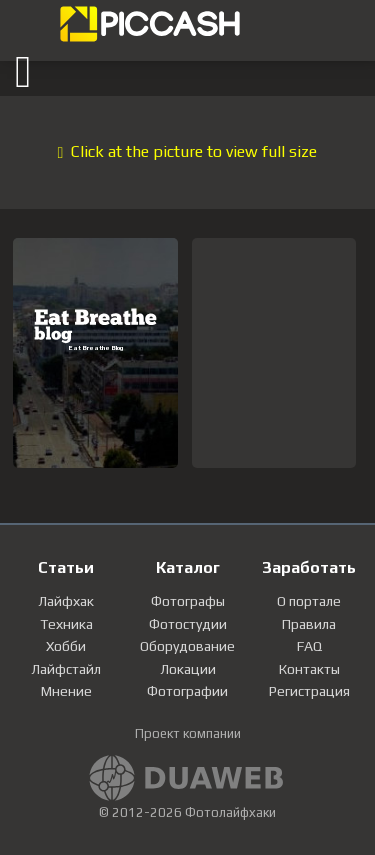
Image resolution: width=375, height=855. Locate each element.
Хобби (66, 646)
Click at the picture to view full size (188, 151)
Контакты (309, 669)
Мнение (66, 691)
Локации (188, 669)
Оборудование (187, 646)
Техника (66, 624)
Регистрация (309, 691)
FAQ (309, 646)
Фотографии (187, 691)
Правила (309, 624)
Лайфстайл (66, 669)
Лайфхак (66, 601)
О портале (309, 601)
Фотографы (188, 601)
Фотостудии (188, 624)
